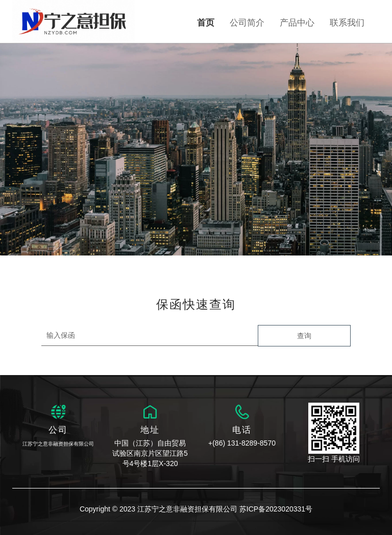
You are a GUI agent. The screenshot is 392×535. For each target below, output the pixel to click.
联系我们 (347, 23)
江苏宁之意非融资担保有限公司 (58, 444)
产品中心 (297, 23)
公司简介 (247, 23)
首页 (206, 23)
